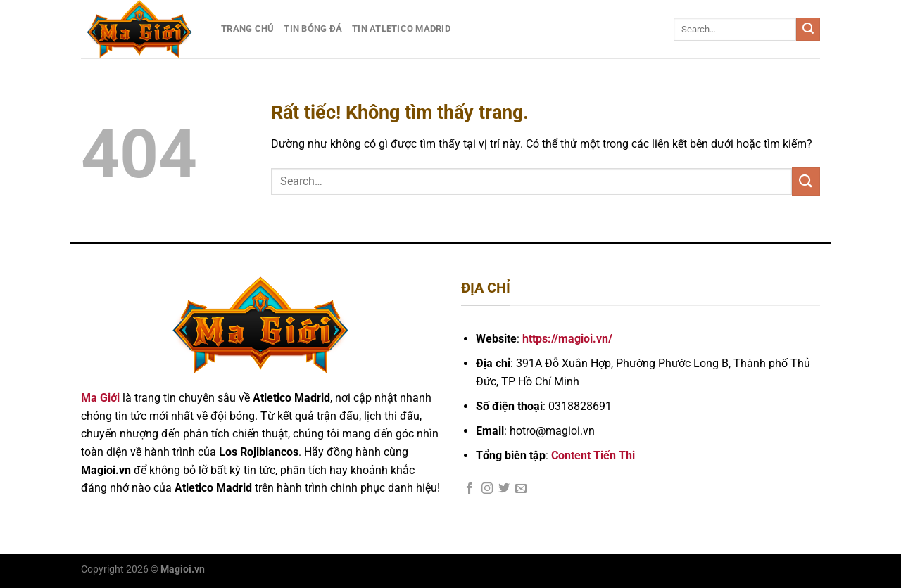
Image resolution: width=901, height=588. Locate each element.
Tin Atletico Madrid (401, 28)
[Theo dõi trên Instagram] (487, 489)
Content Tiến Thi (593, 455)
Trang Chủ (247, 28)
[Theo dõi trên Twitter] (504, 489)
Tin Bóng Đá (313, 28)
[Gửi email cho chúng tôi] (521, 489)
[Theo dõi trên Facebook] (470, 489)
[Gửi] (808, 30)
